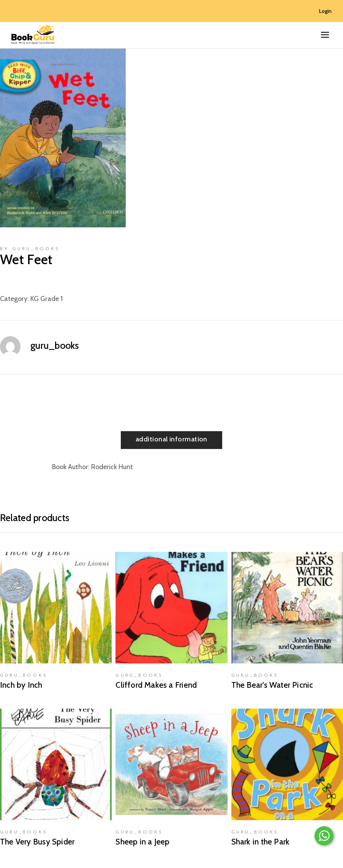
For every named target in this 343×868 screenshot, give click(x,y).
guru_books (55, 345)
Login (325, 11)
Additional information (171, 439)
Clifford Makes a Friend (156, 685)
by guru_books (30, 249)
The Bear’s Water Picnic (272, 685)
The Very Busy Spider (37, 842)
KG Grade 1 (47, 299)
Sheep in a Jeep (142, 842)
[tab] (171, 440)
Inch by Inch (21, 685)
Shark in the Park (261, 842)
